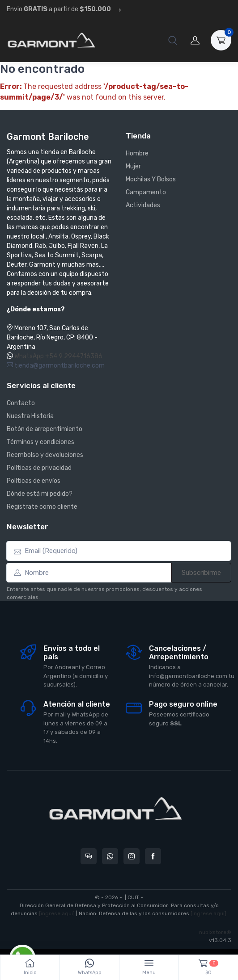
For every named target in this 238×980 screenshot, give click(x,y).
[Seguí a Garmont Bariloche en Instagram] (132, 856)
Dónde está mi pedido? (40, 494)
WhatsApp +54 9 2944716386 (58, 356)
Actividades (143, 205)
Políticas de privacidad (39, 468)
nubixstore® (215, 932)
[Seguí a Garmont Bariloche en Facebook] (153, 856)
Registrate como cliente (42, 507)
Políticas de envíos (34, 481)
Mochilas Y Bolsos (151, 179)
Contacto (21, 403)
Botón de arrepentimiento (45, 429)
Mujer (133, 166)
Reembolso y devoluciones (45, 455)
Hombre (137, 153)
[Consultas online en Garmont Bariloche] (89, 856)
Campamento (146, 192)
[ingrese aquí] (57, 913)
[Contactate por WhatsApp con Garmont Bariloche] (110, 856)
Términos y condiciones (40, 442)
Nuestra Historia (30, 416)
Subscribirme (201, 573)
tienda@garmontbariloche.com (56, 366)
